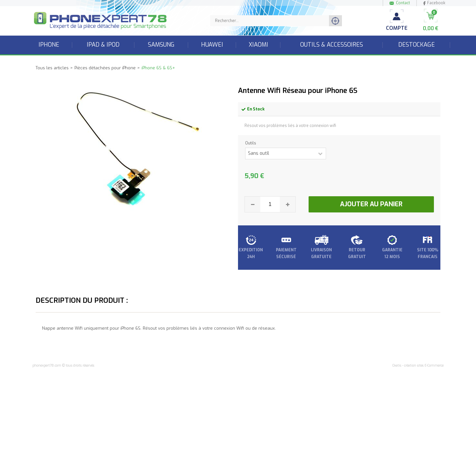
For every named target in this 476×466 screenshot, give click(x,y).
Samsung (161, 45)
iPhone (49, 45)
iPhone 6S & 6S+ (158, 68)
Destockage (417, 45)
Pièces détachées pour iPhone (105, 68)
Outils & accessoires (332, 45)
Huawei (212, 45)
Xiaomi (258, 45)
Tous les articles (52, 68)
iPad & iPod (103, 45)
